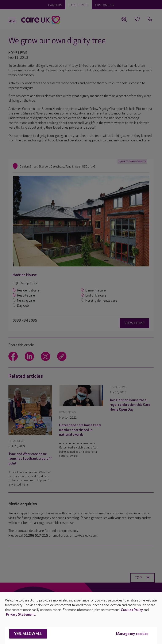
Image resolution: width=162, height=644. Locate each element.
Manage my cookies (132, 634)
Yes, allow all (28, 634)
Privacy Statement (21, 615)
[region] (81, 618)
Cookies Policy (132, 610)
